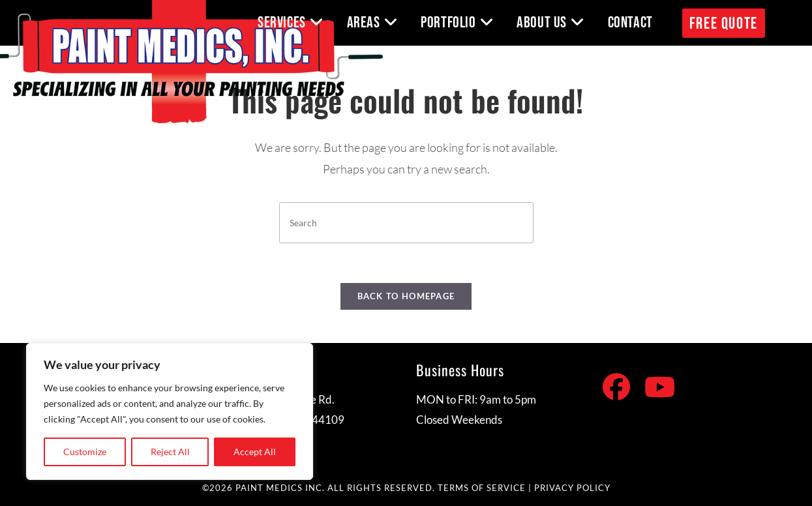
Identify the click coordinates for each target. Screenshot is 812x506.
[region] (170, 411)
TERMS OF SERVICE (482, 488)
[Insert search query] (406, 223)
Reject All (170, 452)
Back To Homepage (406, 296)
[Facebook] (616, 387)
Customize (85, 452)
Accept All (255, 452)
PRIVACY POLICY (572, 488)
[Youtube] (660, 387)
